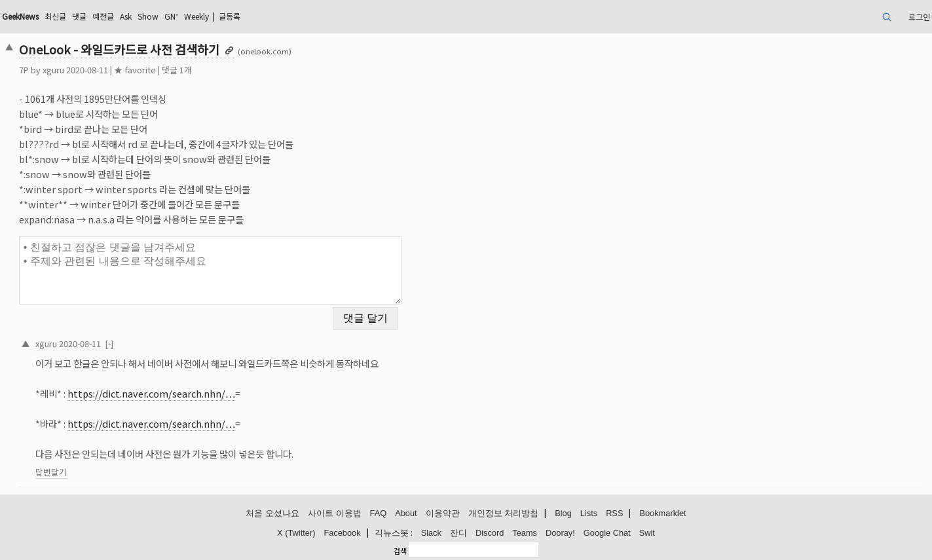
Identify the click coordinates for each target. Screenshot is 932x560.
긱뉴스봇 (392, 533)
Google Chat (607, 533)
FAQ (379, 513)
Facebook (342, 533)
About (406, 513)
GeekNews (20, 16)
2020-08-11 (80, 344)
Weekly (196, 16)
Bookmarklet (662, 513)
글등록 (230, 16)
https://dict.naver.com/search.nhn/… (151, 393)
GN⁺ (171, 16)
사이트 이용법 (335, 513)
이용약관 (443, 513)
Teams (525, 533)
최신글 (55, 16)
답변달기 (51, 472)
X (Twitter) (296, 533)
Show (148, 16)
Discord (490, 533)
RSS (614, 513)
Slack (431, 533)
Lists (589, 513)
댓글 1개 (177, 70)
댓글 (79, 16)
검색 (400, 551)
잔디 (458, 533)
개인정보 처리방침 (504, 513)
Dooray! (560, 533)
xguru (53, 70)
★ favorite (135, 70)
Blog (563, 513)
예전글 (103, 16)
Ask (126, 16)
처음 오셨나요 (272, 513)
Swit (647, 533)
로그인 (919, 17)
